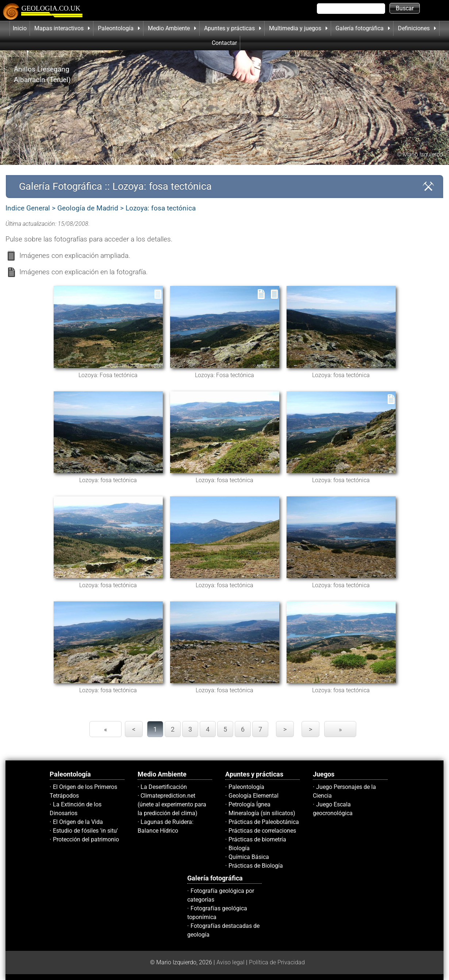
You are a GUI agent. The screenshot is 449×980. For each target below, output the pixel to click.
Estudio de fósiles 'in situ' (85, 831)
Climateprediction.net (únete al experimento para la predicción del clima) (172, 804)
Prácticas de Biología (256, 866)
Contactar (224, 43)
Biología (239, 848)
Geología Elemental (254, 796)
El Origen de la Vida (78, 822)
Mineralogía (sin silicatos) (262, 813)
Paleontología (246, 787)
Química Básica (249, 857)
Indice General (28, 208)
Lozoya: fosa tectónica (161, 208)
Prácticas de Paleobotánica (264, 822)
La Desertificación (164, 787)
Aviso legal (231, 962)
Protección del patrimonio (86, 839)
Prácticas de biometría (257, 839)
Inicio (20, 28)
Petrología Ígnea (250, 804)
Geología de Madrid (88, 208)
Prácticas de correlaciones (262, 831)
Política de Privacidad (277, 962)
